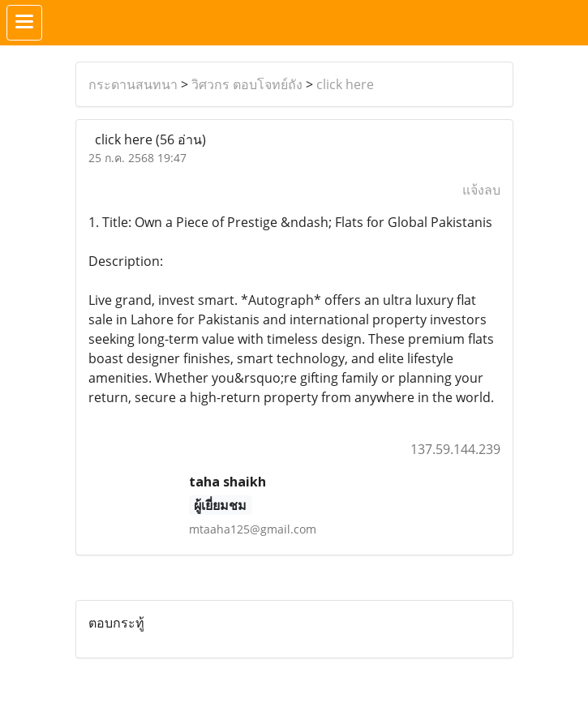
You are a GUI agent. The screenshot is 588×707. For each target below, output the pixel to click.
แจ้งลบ (481, 190)
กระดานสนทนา (133, 84)
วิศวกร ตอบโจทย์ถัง (247, 84)
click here (345, 84)
